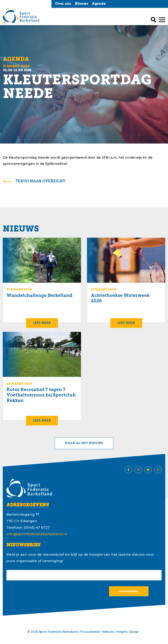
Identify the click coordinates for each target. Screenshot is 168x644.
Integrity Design (127, 632)
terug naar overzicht (40, 181)
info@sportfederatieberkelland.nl (37, 534)
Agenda (99, 4)
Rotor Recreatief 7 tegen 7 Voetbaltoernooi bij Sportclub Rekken (41, 395)
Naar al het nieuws (84, 443)
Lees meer (42, 323)
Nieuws (82, 4)
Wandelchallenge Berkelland (39, 296)
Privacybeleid (90, 632)
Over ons (63, 4)
